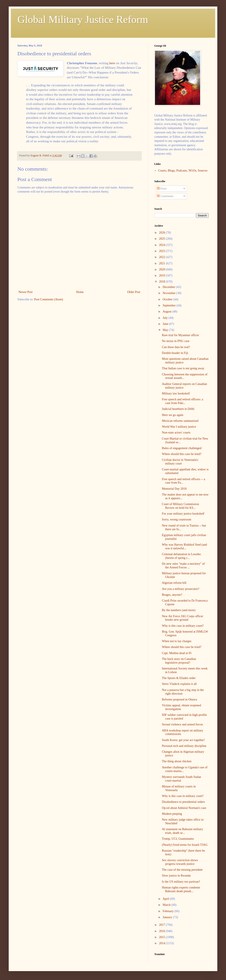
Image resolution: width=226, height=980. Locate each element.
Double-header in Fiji (175, 353)
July (165, 318)
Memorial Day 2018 (174, 489)
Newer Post (26, 292)
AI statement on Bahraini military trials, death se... (182, 831)
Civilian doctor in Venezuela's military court (180, 462)
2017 (163, 925)
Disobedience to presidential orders (183, 802)
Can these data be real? (176, 347)
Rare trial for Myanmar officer (180, 335)
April (166, 899)
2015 (163, 937)
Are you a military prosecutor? (181, 589)
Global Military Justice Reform (83, 19)
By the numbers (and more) (179, 610)
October (168, 299)
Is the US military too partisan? (181, 882)
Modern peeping (172, 814)
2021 (163, 263)
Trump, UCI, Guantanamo (178, 839)
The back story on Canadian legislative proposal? (179, 661)
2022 (163, 257)
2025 (163, 239)
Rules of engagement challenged (182, 448)
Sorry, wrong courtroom (177, 519)
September (169, 305)
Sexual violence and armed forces (182, 724)
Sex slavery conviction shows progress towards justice (180, 862)
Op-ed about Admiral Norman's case (184, 808)
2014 (163, 943)
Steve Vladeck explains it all (179, 684)
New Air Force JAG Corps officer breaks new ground (183, 618)
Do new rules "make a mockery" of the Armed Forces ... (183, 566)
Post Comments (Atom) (49, 299)
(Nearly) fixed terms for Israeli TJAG (185, 845)
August (167, 312)
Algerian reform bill (174, 583)
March (167, 905)
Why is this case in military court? (183, 626)
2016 (163, 931)
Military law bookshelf (176, 393)
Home (80, 292)
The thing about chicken (177, 761)
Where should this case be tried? (182, 454)
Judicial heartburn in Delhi (178, 409)
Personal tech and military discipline (184, 746)
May (166, 330)
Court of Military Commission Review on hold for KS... (180, 506)
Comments (165, 196)
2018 (163, 282)
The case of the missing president (182, 870)
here (112, 63)
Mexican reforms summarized (180, 421)
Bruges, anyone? (172, 595)
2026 (163, 233)
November (169, 293)
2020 (163, 269)
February (168, 911)
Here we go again (173, 415)
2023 (163, 251)
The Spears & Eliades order (179, 678)
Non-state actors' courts (176, 433)
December (169, 287)
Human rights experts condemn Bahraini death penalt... (181, 889)
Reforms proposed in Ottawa (179, 699)
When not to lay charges (177, 641)
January (168, 917)
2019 (163, 276)
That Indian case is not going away (183, 368)
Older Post (134, 292)
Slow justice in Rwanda (176, 876)
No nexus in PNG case (176, 341)
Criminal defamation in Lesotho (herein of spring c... (181, 556)
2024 (163, 245)
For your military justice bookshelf (183, 514)
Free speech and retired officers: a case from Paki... (183, 401)
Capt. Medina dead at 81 (177, 653)
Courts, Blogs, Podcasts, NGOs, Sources (183, 171)
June (166, 324)
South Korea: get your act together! (183, 740)
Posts (162, 189)
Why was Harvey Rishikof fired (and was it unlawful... (184, 546)
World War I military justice (179, 427)
